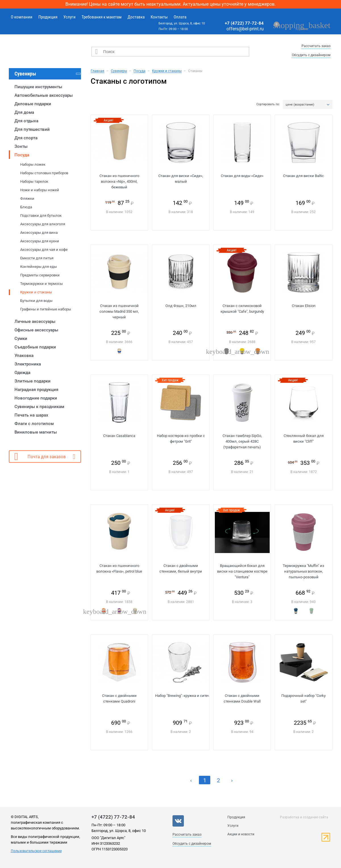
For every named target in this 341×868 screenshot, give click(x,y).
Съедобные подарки (35, 347)
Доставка (136, 17)
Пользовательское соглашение (36, 851)
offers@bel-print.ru (245, 29)
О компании (22, 17)
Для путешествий (32, 129)
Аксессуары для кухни (40, 241)
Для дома (24, 112)
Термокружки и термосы (41, 284)
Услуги (69, 17)
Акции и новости (241, 834)
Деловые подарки (33, 104)
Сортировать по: (268, 104)
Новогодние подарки (36, 398)
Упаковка (24, 356)
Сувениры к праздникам (39, 407)
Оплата (180, 17)
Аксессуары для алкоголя (43, 224)
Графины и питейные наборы (46, 309)
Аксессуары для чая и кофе (44, 250)
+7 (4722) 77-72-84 (244, 23)
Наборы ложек (33, 164)
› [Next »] (232, 780)
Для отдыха (26, 121)
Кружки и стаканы (36, 292)
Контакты (159, 17)
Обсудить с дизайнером (311, 55)
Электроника (28, 364)
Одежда (22, 373)
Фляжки (27, 198)
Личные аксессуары (35, 321)
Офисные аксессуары (36, 330)
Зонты (21, 146)
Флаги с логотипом (34, 424)
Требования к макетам (102, 17)
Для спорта (26, 138)
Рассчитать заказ (316, 46)
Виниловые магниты (36, 432)
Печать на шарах (31, 415)
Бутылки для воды (36, 301)
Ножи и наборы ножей (40, 190)
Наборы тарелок (34, 181)
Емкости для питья (37, 258)
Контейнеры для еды (39, 267)
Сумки (21, 339)
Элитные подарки (33, 381)
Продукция (48, 17)
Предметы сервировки (40, 275)
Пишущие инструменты (38, 87)
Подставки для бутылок (41, 216)
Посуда (22, 155)
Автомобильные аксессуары (44, 95)
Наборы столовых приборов (44, 173)
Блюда (26, 207)
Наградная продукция (36, 390)
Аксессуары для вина (39, 233)
